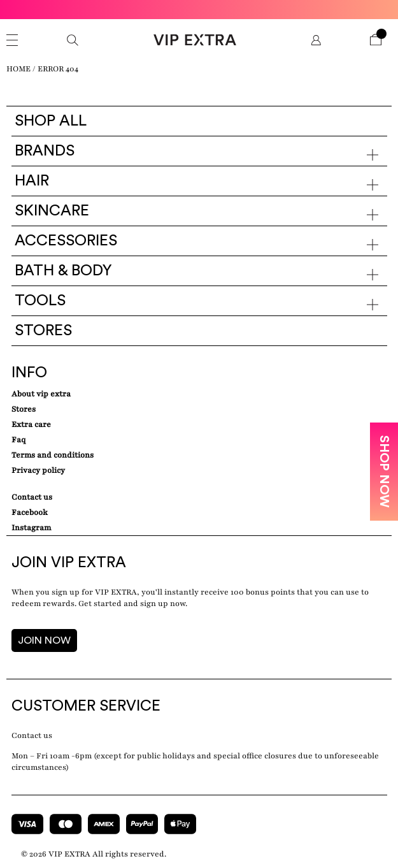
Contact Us (32, 497)
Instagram (31, 528)
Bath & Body (63, 271)
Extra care (31, 424)
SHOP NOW (384, 472)
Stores (43, 331)
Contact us (32, 735)
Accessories (66, 241)
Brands (45, 151)
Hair (32, 181)
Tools (40, 301)
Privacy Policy (38, 470)
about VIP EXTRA (41, 394)
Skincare (52, 211)
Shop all (51, 121)
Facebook (30, 512)
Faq (18, 440)
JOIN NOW (44, 640)
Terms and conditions (53, 455)
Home (18, 69)
